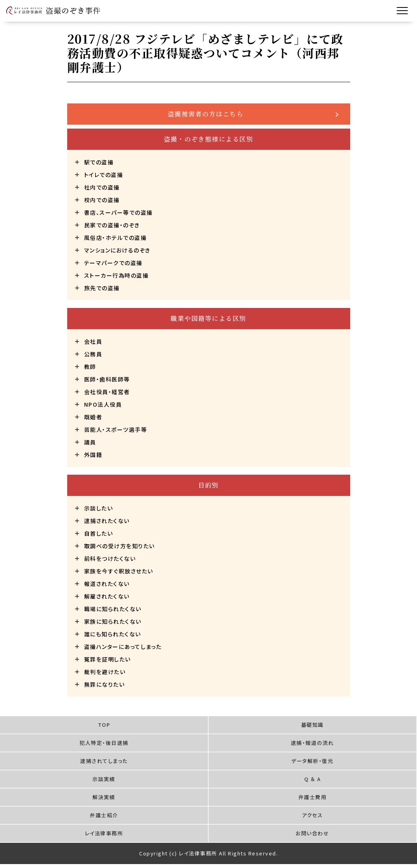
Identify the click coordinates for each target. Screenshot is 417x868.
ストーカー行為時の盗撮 (117, 275)
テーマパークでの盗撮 (113, 263)
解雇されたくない (107, 596)
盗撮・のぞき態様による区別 (209, 139)
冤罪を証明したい (107, 659)
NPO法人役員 (103, 404)
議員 (90, 442)
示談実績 (104, 779)
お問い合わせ (312, 833)
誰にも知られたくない (113, 634)
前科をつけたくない (110, 558)
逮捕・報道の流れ (312, 743)
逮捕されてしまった (104, 761)
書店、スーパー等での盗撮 (118, 212)
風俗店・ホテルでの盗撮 (116, 238)
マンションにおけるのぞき (117, 250)
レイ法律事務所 (104, 833)
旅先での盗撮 (102, 288)
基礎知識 (312, 725)
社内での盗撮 (102, 187)
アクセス (312, 815)
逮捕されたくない (107, 521)
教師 (90, 367)
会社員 (93, 341)
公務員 (93, 354)
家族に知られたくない (113, 621)
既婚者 (93, 417)
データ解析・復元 (312, 761)
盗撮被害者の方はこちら (206, 114)
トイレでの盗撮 (104, 175)
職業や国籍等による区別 (208, 318)
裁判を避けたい (105, 672)
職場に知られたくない (113, 609)
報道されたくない (107, 584)
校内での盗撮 (102, 200)
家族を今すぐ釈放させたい (119, 571)
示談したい (99, 508)
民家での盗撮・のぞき (112, 225)
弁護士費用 (313, 797)
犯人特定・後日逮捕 (104, 743)
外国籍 (93, 455)
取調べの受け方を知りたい (119, 546)
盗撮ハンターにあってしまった (123, 647)
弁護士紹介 (104, 815)
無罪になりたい (105, 684)
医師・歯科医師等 (107, 379)
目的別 (208, 485)
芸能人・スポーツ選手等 (116, 429)
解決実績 (104, 797)
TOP (104, 725)
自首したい (99, 533)
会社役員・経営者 (107, 392)
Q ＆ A (313, 779)
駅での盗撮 (99, 162)
